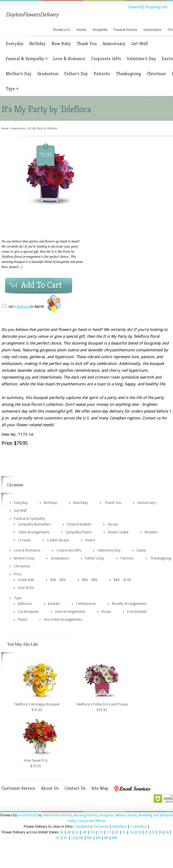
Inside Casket (118, 532)
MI (106, 838)
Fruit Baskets (137, 612)
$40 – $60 (58, 580)
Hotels (82, 30)
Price (18, 574)
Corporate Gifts (106, 59)
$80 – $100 (123, 580)
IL (153, 832)
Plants (23, 620)
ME (81, 838)
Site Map (100, 788)
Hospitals (100, 30)
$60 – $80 (90, 580)
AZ (77, 832)
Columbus (139, 827)
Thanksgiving (128, 74)
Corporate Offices (91, 821)
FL (124, 832)
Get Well (139, 44)
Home (5, 128)
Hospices (107, 815)
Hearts (90, 540)
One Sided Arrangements (63, 620)
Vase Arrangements (70, 612)
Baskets (54, 604)
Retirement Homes (58, 815)
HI (140, 832)
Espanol (135, 7)
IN (160, 832)
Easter (142, 550)
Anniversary (114, 44)
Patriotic (102, 74)
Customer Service (18, 788)
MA (98, 838)
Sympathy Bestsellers (34, 524)
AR (85, 832)
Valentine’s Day (141, 59)
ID (147, 832)
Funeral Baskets (79, 524)
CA (92, 832)
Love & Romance (69, 59)
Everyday (15, 44)
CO (101, 832)
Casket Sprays (58, 540)
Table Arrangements (34, 532)
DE (117, 832)
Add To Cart (41, 285)
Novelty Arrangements (129, 604)
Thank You (87, 44)
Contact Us (75, 788)
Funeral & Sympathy (27, 59)
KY (66, 838)
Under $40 (26, 580)
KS (58, 838)
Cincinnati (101, 827)
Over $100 (26, 588)
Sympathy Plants (79, 532)
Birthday (37, 44)
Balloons (25, 604)
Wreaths (151, 532)
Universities (152, 30)
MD (90, 838)
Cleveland (82, 827)
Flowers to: (62, 30)
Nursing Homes (86, 815)
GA (132, 832)
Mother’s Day (19, 74)
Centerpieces (86, 604)
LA (73, 838)
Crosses (24, 540)
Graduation (48, 74)
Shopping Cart (156, 7)
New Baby (61, 44)
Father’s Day (76, 74)
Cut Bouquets (28, 612)
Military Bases (126, 815)
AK (69, 832)
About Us (50, 788)
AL (62, 832)
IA (167, 832)
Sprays (113, 524)
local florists (28, 815)
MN (115, 838)
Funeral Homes (125, 30)
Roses (106, 612)
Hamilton (120, 827)
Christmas (156, 74)
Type (12, 89)
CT (109, 832)
